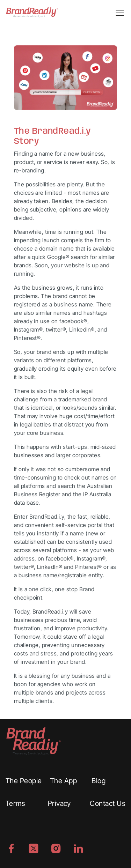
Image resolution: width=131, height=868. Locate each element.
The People (24, 781)
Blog (99, 781)
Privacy (59, 803)
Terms (15, 803)
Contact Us (108, 803)
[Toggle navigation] (120, 12)
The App (63, 781)
